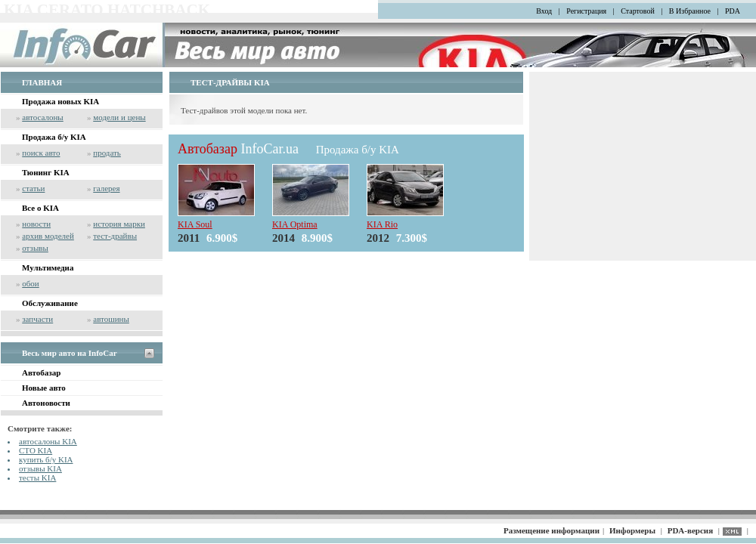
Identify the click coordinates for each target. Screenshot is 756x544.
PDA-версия (690, 530)
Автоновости (46, 403)
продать (107, 153)
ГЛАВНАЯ (42, 82)
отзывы (35, 248)
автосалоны (43, 117)
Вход (544, 11)
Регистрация (586, 11)
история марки (119, 224)
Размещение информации (552, 530)
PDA (733, 11)
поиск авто (41, 153)
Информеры (632, 530)
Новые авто (44, 388)
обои (30, 283)
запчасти (37, 319)
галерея (106, 188)
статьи (33, 188)
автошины (111, 319)
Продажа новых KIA (60, 101)
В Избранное (690, 11)
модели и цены (119, 117)
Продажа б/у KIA (54, 137)
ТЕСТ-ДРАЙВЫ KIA (230, 82)
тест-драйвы (115, 236)
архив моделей (48, 236)
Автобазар (41, 372)
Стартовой (638, 11)
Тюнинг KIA (46, 172)
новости (36, 224)
